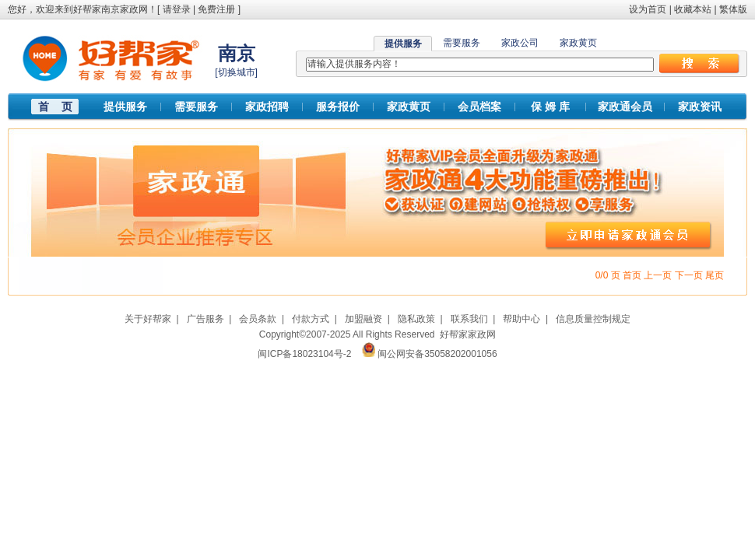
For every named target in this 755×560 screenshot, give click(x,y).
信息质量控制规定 (593, 319)
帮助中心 (521, 319)
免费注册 (216, 9)
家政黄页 (578, 43)
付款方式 (311, 319)
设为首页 (648, 9)
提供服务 (125, 107)
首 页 (55, 107)
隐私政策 (416, 319)
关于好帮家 (148, 319)
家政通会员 (625, 107)
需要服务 (462, 43)
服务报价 (338, 107)
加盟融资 (363, 319)
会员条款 (258, 319)
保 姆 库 (550, 107)
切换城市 (237, 72)
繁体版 (733, 9)
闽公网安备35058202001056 (437, 354)
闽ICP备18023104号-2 (304, 354)
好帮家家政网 (468, 334)
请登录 (177, 9)
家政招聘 (267, 107)
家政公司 (520, 43)
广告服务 (205, 319)
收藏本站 (693, 9)
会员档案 (479, 107)
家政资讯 (700, 107)
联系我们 (469, 319)
